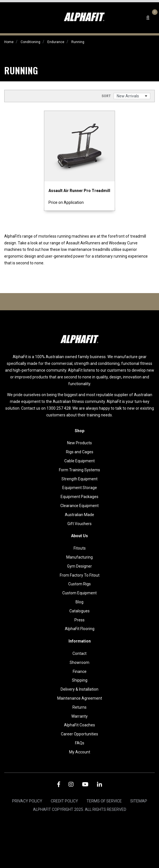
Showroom (79, 662)
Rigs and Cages (80, 452)
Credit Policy (64, 801)
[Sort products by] (132, 96)
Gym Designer (79, 566)
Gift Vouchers (79, 524)
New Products (79, 443)
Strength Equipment (79, 479)
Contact (79, 653)
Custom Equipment (79, 593)
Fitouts (80, 548)
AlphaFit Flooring (80, 629)
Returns (79, 707)
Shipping (80, 680)
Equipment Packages (79, 497)
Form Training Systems (79, 470)
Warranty (79, 716)
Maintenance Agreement (80, 698)
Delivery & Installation (79, 689)
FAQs (80, 743)
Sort (106, 96)
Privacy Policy (27, 801)
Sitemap (139, 801)
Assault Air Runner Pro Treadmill (79, 191)
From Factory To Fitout (80, 575)
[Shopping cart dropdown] (154, 18)
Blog (79, 602)
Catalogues (79, 611)
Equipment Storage (80, 488)
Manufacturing (79, 557)
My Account (80, 752)
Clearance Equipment (79, 506)
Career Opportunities (79, 734)
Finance (80, 671)
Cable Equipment (79, 461)
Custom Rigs (79, 584)
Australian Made (79, 515)
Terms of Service (104, 801)
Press (79, 620)
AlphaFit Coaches (79, 725)
